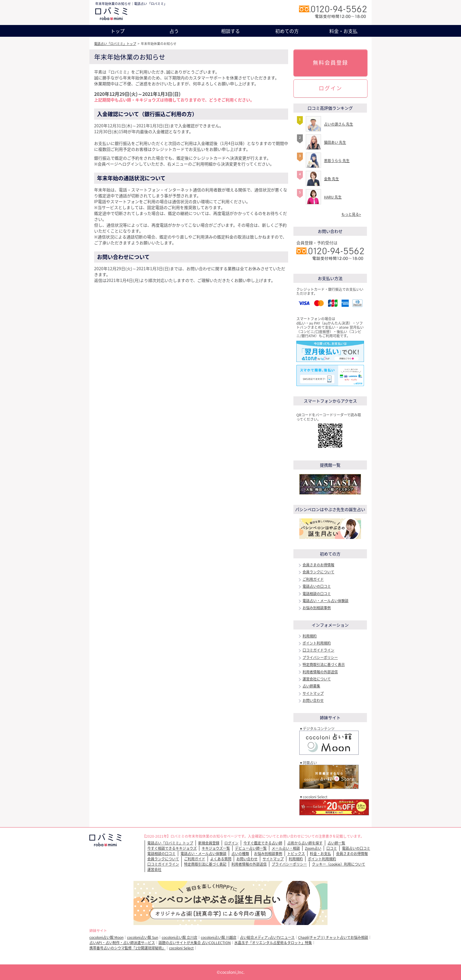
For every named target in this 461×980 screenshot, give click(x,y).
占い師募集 (311, 686)
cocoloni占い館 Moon (106, 937)
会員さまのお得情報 (318, 565)
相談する (230, 31)
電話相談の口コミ (317, 594)
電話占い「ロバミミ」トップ (115, 44)
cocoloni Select (181, 948)
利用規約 (310, 636)
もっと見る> (351, 214)
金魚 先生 (331, 179)
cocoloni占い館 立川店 (179, 937)
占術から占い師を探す (305, 843)
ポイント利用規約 (317, 643)
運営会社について (317, 679)
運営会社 (154, 869)
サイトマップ (313, 693)
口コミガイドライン (318, 650)
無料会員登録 (330, 62)
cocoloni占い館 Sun (143, 937)
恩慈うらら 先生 (337, 161)
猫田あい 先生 (335, 142)
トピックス (296, 854)
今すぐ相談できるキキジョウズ (172, 848)
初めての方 (287, 31)
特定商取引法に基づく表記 (205, 864)
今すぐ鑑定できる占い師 (263, 843)
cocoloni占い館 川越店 (219, 937)
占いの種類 (240, 854)
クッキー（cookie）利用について (339, 864)
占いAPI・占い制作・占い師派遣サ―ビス (122, 943)
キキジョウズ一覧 (216, 848)
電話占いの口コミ (317, 586)
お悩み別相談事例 (317, 608)
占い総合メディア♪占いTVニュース (267, 937)
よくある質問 (221, 859)
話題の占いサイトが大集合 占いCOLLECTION (195, 943)
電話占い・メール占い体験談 (325, 601)
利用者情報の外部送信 (320, 672)
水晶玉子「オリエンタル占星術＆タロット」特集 (273, 943)
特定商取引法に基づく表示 (324, 665)
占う (174, 31)
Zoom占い (313, 848)
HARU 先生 (333, 197)
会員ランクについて (318, 572)
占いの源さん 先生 (339, 124)
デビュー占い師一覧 (251, 848)
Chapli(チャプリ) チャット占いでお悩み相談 (333, 937)
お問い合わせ (313, 700)
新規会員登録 (209, 843)
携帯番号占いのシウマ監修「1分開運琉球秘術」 (127, 948)
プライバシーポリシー (320, 657)
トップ (118, 31)
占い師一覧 (336, 843)
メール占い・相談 (286, 848)
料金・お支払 (343, 31)
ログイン (330, 88)
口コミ (332, 848)
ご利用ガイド (313, 579)
